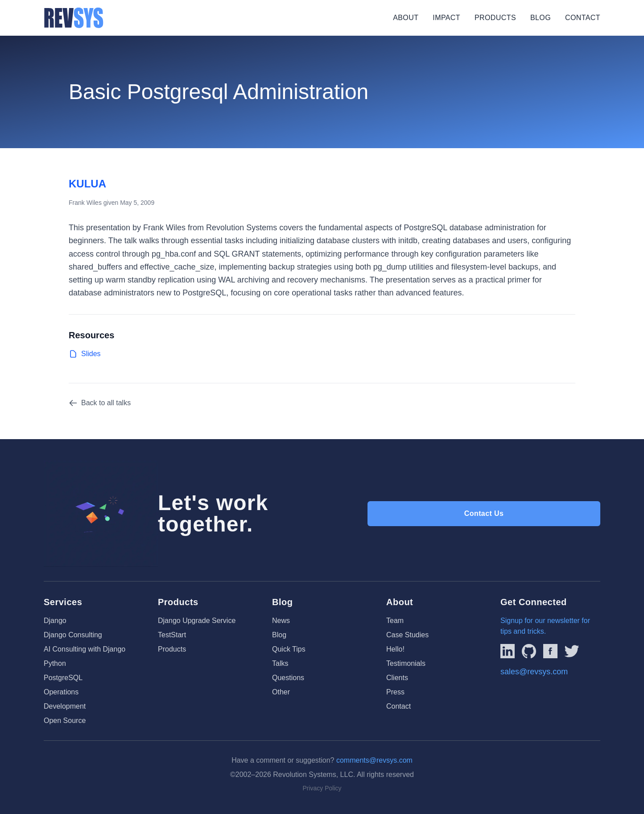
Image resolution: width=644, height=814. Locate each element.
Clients (397, 678)
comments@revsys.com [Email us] (374, 760)
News (281, 621)
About (406, 18)
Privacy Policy (322, 788)
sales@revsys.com (534, 672)
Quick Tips (289, 649)
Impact (446, 18)
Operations (61, 692)
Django (55, 621)
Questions (288, 678)
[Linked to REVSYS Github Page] (529, 651)
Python (55, 663)
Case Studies (407, 635)
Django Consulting (73, 635)
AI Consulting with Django (85, 649)
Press (395, 692)
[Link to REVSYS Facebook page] (550, 651)
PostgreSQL (63, 678)
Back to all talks (100, 403)
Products (495, 18)
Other (281, 692)
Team (395, 621)
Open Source (65, 721)
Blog (541, 18)
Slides (85, 354)
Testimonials (406, 663)
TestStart (172, 635)
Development (65, 706)
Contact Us (484, 513)
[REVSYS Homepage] (74, 18)
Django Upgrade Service (197, 621)
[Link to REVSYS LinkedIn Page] (508, 651)
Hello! (395, 649)
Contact (583, 18)
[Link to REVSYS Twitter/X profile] (572, 651)
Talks (280, 663)
